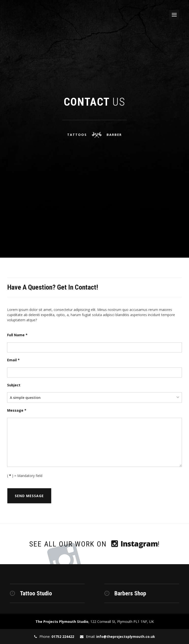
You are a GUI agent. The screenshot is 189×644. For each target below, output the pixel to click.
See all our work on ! (95, 544)
